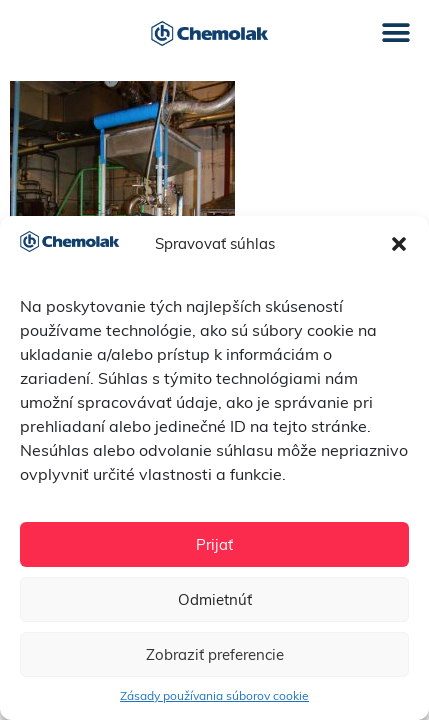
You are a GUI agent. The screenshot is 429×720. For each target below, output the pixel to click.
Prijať (214, 544)
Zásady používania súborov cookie (214, 695)
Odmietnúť (215, 599)
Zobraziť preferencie (215, 654)
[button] (399, 244)
